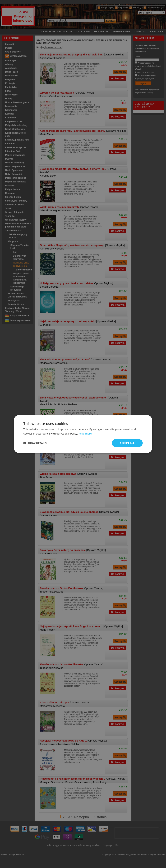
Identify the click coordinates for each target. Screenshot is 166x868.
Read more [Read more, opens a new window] (85, 433)
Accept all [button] (127, 443)
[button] (35, 443)
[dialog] (83, 434)
